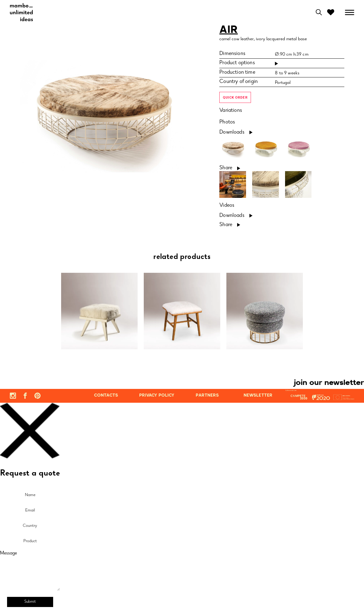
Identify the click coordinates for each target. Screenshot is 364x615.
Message (8, 554)
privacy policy (157, 396)
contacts (106, 396)
